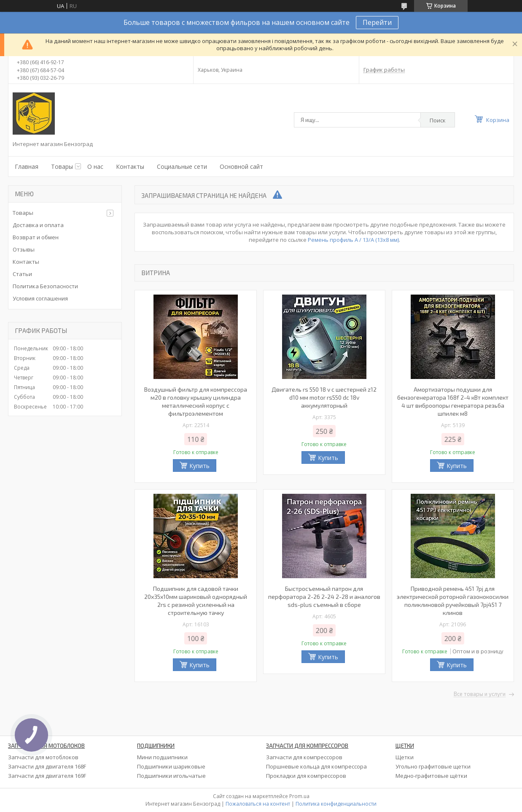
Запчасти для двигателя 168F (47, 766)
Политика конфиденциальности (336, 804)
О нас (95, 166)
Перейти (377, 22)
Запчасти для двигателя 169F (47, 776)
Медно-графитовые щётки (431, 776)
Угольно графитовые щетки (433, 766)
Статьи (22, 274)
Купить (199, 466)
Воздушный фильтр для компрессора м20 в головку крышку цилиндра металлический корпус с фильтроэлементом (196, 401)
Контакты (130, 166)
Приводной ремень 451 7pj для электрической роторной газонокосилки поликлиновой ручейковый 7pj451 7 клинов (453, 601)
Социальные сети (182, 166)
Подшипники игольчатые (171, 776)
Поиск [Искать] (438, 120)
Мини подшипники (162, 757)
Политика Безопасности (45, 286)
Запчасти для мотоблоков (43, 757)
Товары (62, 166)
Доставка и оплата (38, 225)
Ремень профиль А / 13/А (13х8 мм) (353, 240)
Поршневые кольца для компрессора (316, 766)
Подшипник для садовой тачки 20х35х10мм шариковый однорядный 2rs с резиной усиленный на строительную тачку (196, 601)
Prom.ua (299, 796)
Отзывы (24, 249)
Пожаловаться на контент (258, 804)
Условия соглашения (40, 298)
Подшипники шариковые (171, 766)
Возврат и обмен (36, 237)
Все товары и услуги (480, 694)
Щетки (405, 757)
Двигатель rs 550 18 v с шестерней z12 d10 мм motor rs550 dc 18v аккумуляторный (324, 397)
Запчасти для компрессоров (304, 757)
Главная (27, 166)
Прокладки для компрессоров (306, 776)
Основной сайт (241, 166)
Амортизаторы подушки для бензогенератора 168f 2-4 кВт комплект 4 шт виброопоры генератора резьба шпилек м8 (453, 401)
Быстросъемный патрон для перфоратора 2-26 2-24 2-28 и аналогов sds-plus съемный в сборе (324, 597)
